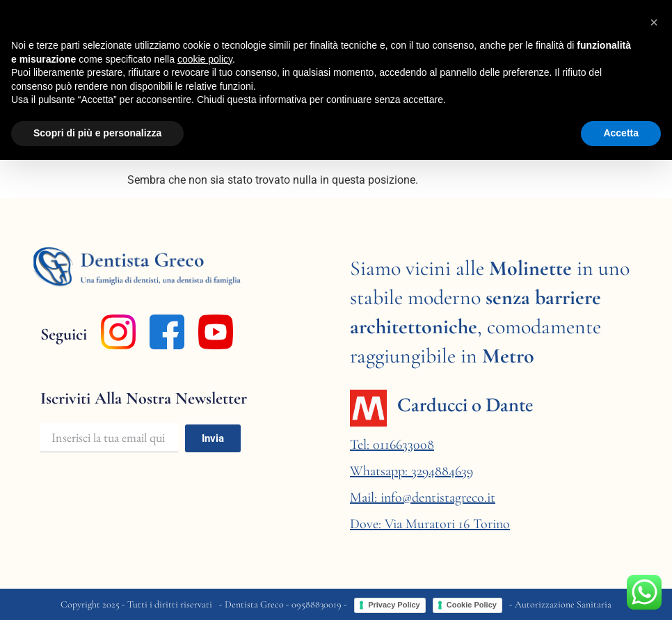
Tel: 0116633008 (392, 445)
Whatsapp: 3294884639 (411, 471)
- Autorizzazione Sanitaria (560, 604)
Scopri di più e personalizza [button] (97, 133)
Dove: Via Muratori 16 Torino (430, 524)
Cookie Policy (472, 605)
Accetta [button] (621, 133)
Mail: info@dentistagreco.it (423, 498)
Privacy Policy (394, 605)
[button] (654, 22)
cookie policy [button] (205, 59)
